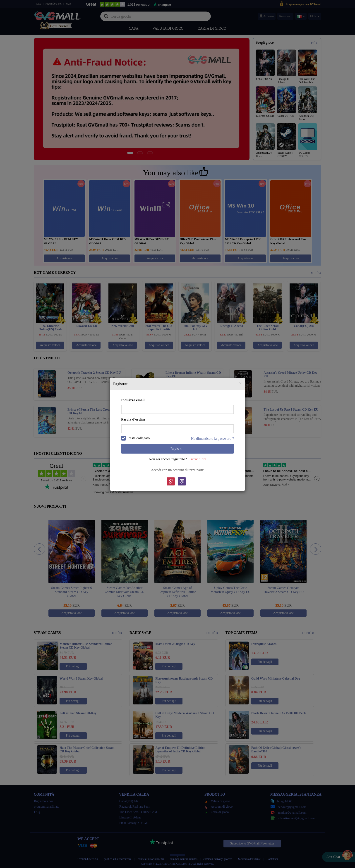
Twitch (182, 482)
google (170, 482)
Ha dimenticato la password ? (212, 439)
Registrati (177, 449)
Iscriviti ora (198, 459)
